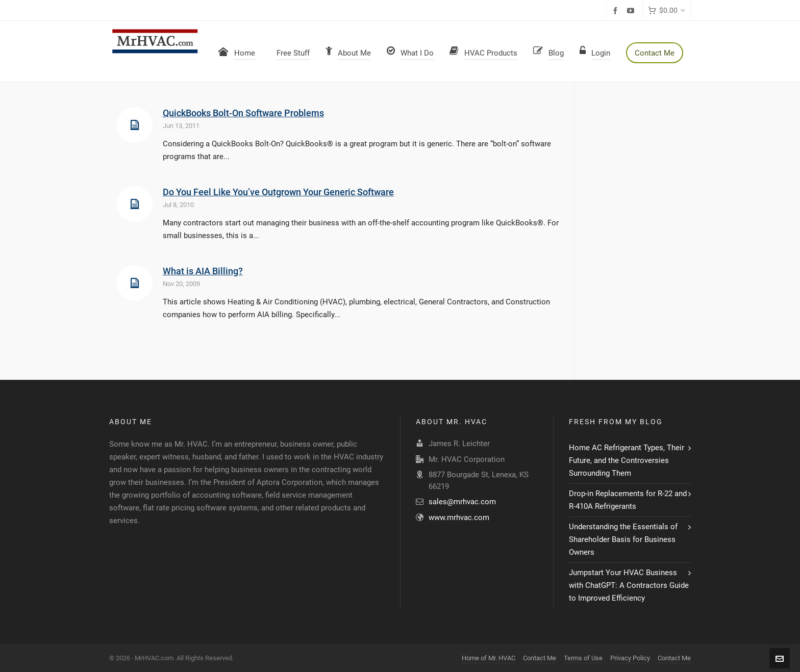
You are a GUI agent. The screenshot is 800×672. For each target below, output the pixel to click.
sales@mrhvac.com (462, 502)
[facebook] (617, 11)
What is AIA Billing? (203, 271)
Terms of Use (583, 658)
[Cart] (667, 10)
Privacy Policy (630, 658)
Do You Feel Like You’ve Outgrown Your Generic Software (278, 192)
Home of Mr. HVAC (489, 658)
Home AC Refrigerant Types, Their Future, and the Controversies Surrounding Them (627, 460)
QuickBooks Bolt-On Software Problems (243, 113)
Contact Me (540, 658)
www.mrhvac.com (459, 518)
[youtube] (632, 11)
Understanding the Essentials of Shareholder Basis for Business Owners (623, 539)
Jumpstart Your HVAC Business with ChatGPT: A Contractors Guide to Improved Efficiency (629, 585)
